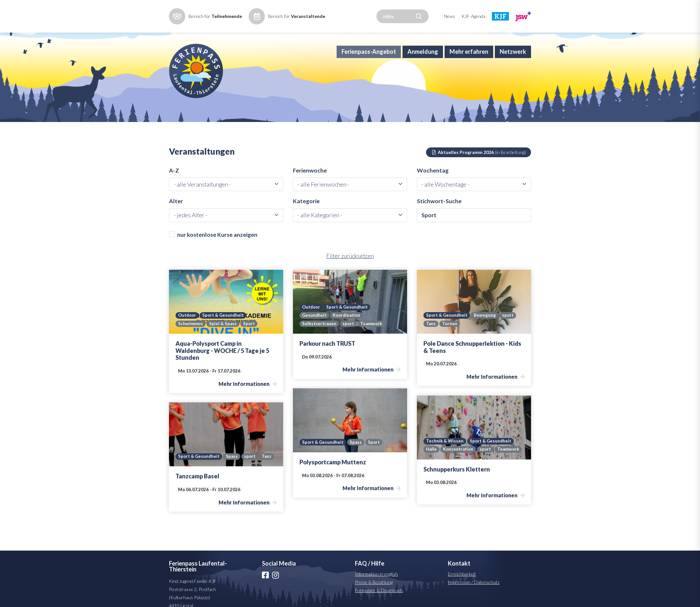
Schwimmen (190, 333)
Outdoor (188, 325)
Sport (249, 333)
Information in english (376, 583)
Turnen (450, 333)
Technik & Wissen (445, 442)
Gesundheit (315, 325)
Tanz (431, 333)
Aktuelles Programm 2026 (479, 161)
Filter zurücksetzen (350, 266)
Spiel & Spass (223, 333)
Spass (357, 443)
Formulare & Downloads (379, 600)
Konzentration (459, 450)
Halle (431, 450)
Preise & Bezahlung (374, 592)
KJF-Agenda (473, 16)
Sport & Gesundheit (225, 325)
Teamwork (373, 333)
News (449, 16)
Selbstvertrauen (320, 333)
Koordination (348, 325)
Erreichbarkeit (462, 583)
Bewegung (486, 325)
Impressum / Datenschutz (474, 592)
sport (349, 333)
